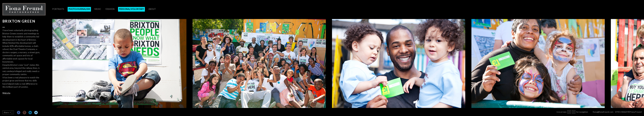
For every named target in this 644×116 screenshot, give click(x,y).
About (152, 9)
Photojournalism (79, 9)
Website (6, 93)
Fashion (110, 9)
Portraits (58, 9)
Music (98, 9)
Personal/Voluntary (131, 9)
